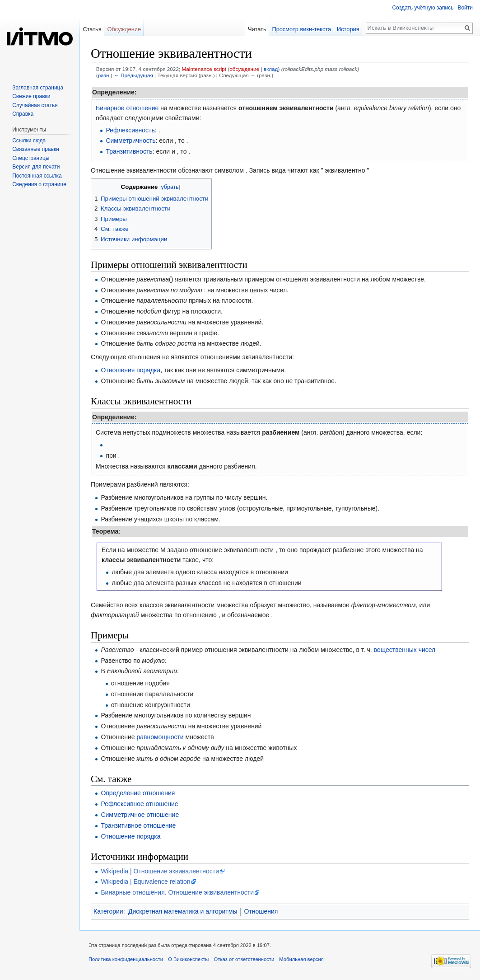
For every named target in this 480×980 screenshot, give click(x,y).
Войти (465, 8)
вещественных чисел (405, 650)
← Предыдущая (133, 75)
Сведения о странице (39, 184)
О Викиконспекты (188, 959)
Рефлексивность (130, 130)
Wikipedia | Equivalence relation (145, 882)
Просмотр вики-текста (301, 29)
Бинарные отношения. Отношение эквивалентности (177, 892)
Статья (92, 29)
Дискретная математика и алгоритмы (183, 911)
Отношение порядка (130, 836)
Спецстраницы (31, 158)
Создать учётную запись (423, 8)
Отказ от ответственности (244, 959)
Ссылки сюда (29, 141)
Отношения (261, 911)
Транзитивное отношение (138, 825)
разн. (104, 75)
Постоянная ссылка (37, 176)
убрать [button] (170, 187)
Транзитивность (129, 151)
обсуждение (244, 69)
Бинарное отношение (127, 108)
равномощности (160, 737)
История (348, 29)
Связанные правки (36, 149)
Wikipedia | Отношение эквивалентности (160, 871)
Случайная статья (35, 105)
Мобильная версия (301, 959)
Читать (257, 29)
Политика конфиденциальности (126, 959)
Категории (108, 911)
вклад (271, 69)
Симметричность (130, 141)
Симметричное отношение (140, 815)
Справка (23, 114)
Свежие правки (31, 96)
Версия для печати (36, 167)
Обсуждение (124, 29)
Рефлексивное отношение (139, 804)
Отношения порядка (130, 370)
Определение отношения (138, 793)
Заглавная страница (38, 88)
